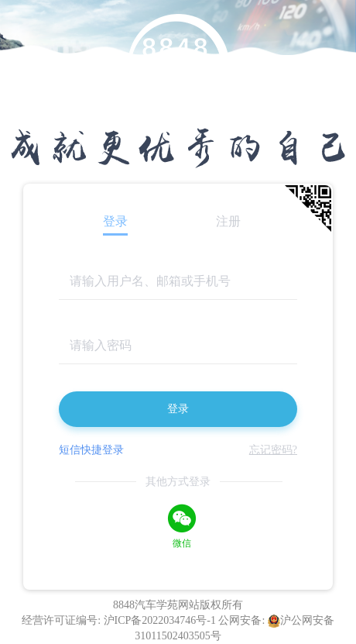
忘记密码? (273, 450)
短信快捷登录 (91, 450)
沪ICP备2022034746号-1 (161, 620)
